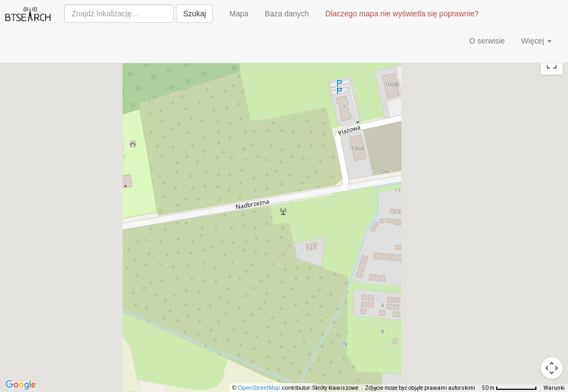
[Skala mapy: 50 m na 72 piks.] (509, 388)
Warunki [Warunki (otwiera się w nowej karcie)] (554, 388)
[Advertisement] (184, 44)
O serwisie (487, 41)
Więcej (536, 41)
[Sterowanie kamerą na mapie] (552, 368)
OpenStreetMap (259, 388)
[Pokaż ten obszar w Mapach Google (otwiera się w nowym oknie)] (21, 385)
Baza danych (287, 14)
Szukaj (194, 14)
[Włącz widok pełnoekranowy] (552, 64)
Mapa (239, 14)
